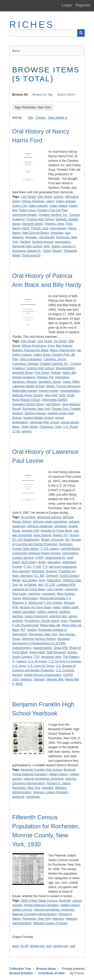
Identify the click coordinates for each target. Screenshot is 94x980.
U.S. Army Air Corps (41, 666)
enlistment (69, 562)
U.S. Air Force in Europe (65, 661)
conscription (70, 553)
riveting (32, 630)
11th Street (28, 197)
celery (50, 201)
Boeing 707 (61, 535)
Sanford (25, 242)
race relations (71, 404)
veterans (26, 679)
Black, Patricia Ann (62, 350)
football (56, 373)
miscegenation (70, 391)
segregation (63, 242)
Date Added (56, 118)
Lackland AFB (66, 585)
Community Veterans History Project (36, 553)
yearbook (18, 797)
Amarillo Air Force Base (56, 531)
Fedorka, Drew (54, 224)
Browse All (20, 95)
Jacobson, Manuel (24, 382)
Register (83, 5)
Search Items (66, 95)
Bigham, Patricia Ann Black (30, 350)
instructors (54, 580)
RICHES (32, 25)
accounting (28, 517)
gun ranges (30, 580)
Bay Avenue (64, 346)
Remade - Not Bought (40, 237)
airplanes (61, 526)
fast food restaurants (63, 567)
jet (21, 585)
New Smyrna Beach (36, 233)
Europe (17, 567)
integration (62, 377)
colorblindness (70, 549)
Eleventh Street (33, 224)
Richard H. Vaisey (59, 783)
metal (56, 607)
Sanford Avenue (42, 242)
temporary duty (51, 657)
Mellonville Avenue (25, 391)
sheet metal (37, 652)
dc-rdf (24, 946)
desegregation (65, 368)
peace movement (36, 616)
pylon (64, 621)
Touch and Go (31, 255)
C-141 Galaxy (50, 549)
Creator (41, 118)
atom (16, 946)
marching (34, 594)
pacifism (65, 612)
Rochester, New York (36, 409)
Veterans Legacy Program (50, 792)
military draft (70, 607)
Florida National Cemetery (30, 774)
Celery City (20, 206)
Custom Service (23, 558)
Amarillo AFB (30, 531)
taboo (16, 427)
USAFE (68, 675)
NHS (62, 395)
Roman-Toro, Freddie (66, 409)
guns (42, 580)
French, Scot (40, 228)
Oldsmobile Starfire (54, 400)
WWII (19, 684)
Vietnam (39, 679)
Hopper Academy (24, 377)
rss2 (73, 946)
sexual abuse (70, 422)
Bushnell (69, 770)
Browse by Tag (42, 95)
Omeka (79, 973)
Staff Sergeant (56, 652)
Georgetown (58, 228)
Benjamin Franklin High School (41, 770)
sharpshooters (22, 648)
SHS (46, 246)
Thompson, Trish (50, 427)
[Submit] (81, 33)
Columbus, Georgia (25, 364)
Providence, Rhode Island (42, 621)
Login (67, 5)
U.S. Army (19, 666)
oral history (53, 404)
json (49, 946)
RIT (23, 630)
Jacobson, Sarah (50, 382)
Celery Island (58, 206)
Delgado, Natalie (67, 219)
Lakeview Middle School (28, 386)
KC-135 (50, 585)
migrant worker (49, 391)
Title (30, 118)
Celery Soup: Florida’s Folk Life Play (43, 210)
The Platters (71, 657)
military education (24, 612)
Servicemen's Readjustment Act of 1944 (39, 643)
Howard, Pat (45, 377)
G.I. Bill (39, 576)
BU (68, 540)
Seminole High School (27, 246)
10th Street (28, 341)
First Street (42, 373)
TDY (36, 657)
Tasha (47, 251)
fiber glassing (21, 571)
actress (59, 197)
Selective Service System (39, 639)
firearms (52, 571)
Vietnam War (55, 679)
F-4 (45, 567)
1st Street (60, 341)
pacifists (18, 616)
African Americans (34, 346)
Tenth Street (29, 427)
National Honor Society (28, 395)
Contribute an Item (52, 973)
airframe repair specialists (50, 522)
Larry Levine (55, 589)
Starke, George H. (64, 246)
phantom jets (58, 616)
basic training (42, 535)
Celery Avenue (66, 201)
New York (51, 395)
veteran (27, 431)
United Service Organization (42, 675)
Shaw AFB (60, 648)
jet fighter (30, 585)
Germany (52, 576)
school (59, 418)
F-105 (37, 567)
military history (59, 774)
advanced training (49, 517)
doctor (16, 224)
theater (57, 251)
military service (22, 910)
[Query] (47, 33)
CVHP (39, 558)
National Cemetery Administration (35, 914)
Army (51, 346)
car (79, 350)
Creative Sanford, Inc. (53, 215)
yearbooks (33, 797)
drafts (42, 562)
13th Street (44, 197)
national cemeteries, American (43, 779)
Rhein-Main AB (50, 625)
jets (41, 585)
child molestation (31, 359)
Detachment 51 (55, 558)
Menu (16, 51)
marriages (49, 594)
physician (57, 233)
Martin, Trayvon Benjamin (63, 386)
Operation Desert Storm (28, 404)
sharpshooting (42, 648)
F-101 (27, 567)
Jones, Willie (71, 382)
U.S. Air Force (37, 661)
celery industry (38, 206)
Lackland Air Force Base (29, 589)
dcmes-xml (37, 946)
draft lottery (29, 562)
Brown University (53, 540)
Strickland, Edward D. (27, 251)
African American (33, 201)
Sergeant (64, 639)
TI (14, 661)
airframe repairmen (40, 526)
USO (16, 679)
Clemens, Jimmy (55, 359)
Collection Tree (20, 969)
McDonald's (30, 598)
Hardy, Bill (69, 373)
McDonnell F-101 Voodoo (45, 603)
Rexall (16, 409)
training (21, 661)
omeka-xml (61, 946)
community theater (25, 215)
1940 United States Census (39, 901)
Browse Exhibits (21, 973)
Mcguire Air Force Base (35, 607)
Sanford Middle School (38, 418)
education (54, 562)
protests (18, 621)
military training (48, 612)
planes (73, 616)
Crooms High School (40, 219)
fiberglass (38, 571)
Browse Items (46, 969)
